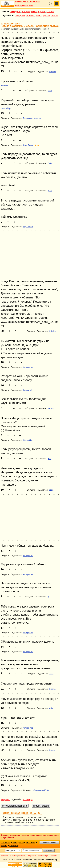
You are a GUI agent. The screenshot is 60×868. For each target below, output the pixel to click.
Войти (18, 5)
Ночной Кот (28, 440)
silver (50, 91)
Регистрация (28, 5)
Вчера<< (5, 799)
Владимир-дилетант (32, 118)
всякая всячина (52, 835)
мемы (34, 11)
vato (51, 708)
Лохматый (28, 390)
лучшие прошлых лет (32, 835)
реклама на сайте (9, 856)
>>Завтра (28, 799)
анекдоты (15, 11)
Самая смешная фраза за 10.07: (22, 813)
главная (5, 843)
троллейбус (6, 108)
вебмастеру (43, 856)
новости (53, 856)
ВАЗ (50, 459)
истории (26, 11)
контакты (22, 856)
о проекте (32, 856)
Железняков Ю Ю (41, 790)
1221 (51, 490)
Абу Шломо (28, 227)
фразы (42, 11)
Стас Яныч (28, 145)
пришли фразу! (49, 843)
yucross (51, 408)
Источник (27, 790)
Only (50, 163)
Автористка (28, 367)
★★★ (37, 145)
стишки (50, 11)
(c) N (50, 191)
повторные (15, 835)
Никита (52, 689)
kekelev (52, 72)
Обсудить (31, 72)
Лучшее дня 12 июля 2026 (27, 2)
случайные (7, 837)
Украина (4, 85)
